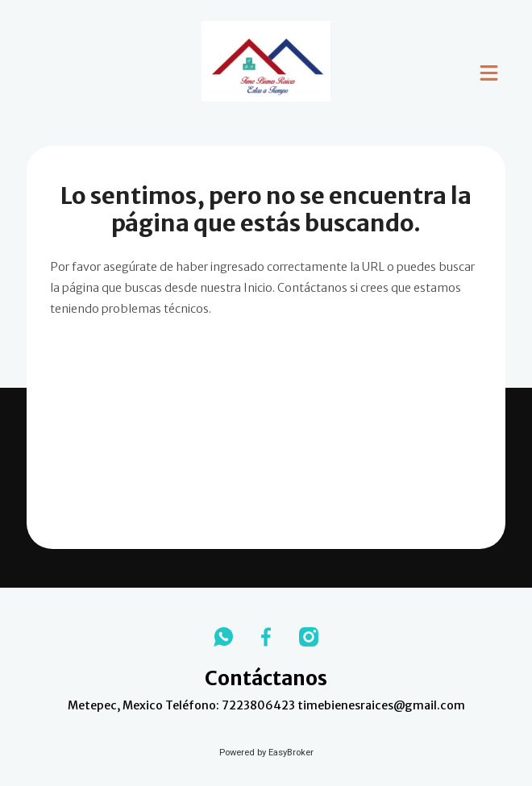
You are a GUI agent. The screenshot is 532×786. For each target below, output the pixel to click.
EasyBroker (291, 753)
